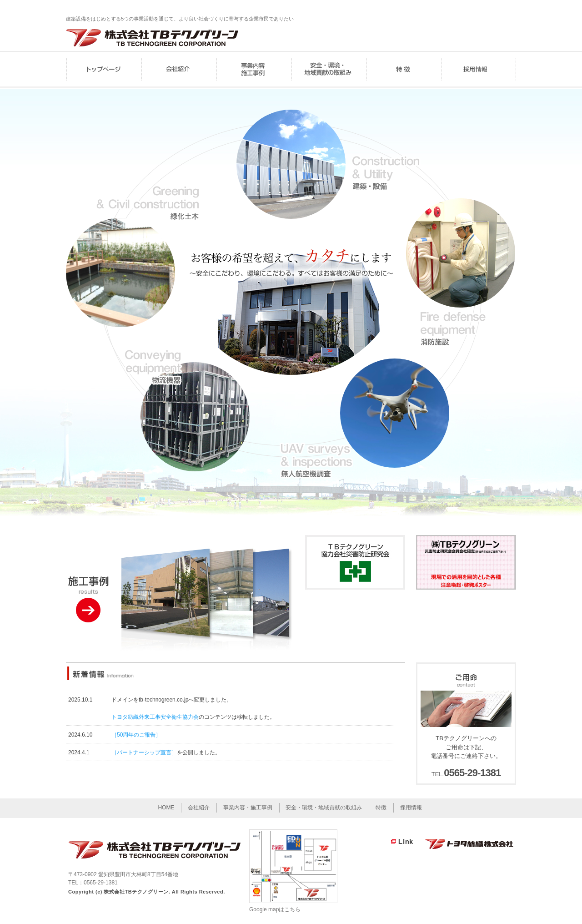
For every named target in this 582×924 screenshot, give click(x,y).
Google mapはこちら (275, 909)
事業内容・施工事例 (253, 70)
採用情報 (479, 70)
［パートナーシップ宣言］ (144, 752)
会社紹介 (178, 70)
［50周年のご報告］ (136, 735)
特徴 (404, 70)
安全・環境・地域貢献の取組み (329, 70)
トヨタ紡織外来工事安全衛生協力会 (155, 717)
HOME (103, 70)
